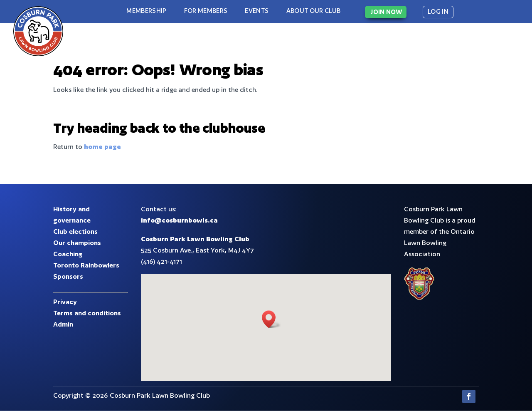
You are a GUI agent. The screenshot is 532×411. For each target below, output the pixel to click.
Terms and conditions (87, 313)
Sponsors (68, 276)
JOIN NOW (386, 12)
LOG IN (438, 11)
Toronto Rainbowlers (86, 265)
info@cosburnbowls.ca (179, 220)
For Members (206, 11)
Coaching (68, 254)
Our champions (77, 243)
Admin (63, 324)
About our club (314, 11)
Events (257, 11)
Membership (146, 11)
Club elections (75, 231)
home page (102, 147)
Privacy (65, 302)
